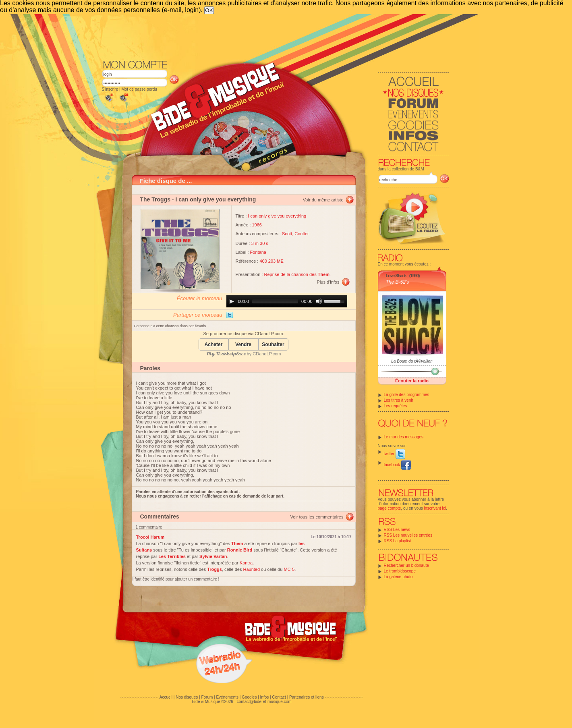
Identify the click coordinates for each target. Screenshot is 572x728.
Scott (287, 234)
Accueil (166, 697)
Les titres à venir (399, 400)
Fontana (258, 252)
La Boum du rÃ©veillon (412, 361)
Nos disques (187, 697)
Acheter (214, 345)
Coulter (302, 234)
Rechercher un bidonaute (406, 565)
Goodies (249, 697)
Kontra (246, 563)
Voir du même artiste (323, 200)
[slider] (275, 301)
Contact (279, 697)
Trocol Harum (150, 537)
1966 (257, 225)
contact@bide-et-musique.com (264, 702)
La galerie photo (398, 577)
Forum (207, 697)
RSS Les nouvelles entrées (408, 535)
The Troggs (155, 199)
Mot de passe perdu (139, 89)
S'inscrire (110, 89)
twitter (395, 454)
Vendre (243, 345)
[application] (287, 301)
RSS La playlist (398, 541)
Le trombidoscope (400, 571)
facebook (397, 465)
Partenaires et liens (307, 697)
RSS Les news (397, 530)
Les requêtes (396, 406)
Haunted (251, 569)
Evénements (227, 697)
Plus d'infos (328, 282)
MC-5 (289, 569)
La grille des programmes (407, 395)
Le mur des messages (404, 437)
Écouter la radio (412, 381)
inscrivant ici (435, 508)
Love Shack (396, 276)
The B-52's (398, 282)
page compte (390, 508)
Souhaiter (273, 345)
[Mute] (319, 301)
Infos (265, 697)
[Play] (232, 301)
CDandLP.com (267, 354)
